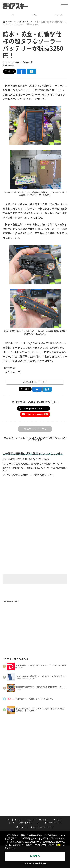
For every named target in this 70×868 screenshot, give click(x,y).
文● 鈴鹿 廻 (9, 65)
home (7, 22)
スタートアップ (26, 823)
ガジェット (23, 22)
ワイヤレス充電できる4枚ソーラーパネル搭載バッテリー (28, 475)
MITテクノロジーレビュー (42, 827)
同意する (35, 856)
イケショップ (13, 372)
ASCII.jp (21, 827)
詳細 (59, 845)
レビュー (35, 15)
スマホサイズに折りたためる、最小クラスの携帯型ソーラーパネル (33, 464)
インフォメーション (53, 823)
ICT (38, 823)
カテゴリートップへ (35, 429)
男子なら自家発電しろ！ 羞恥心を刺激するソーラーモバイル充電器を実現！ (35, 469)
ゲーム (56, 820)
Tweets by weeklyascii (11, 601)
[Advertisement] (35, 505)
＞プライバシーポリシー (35, 863)
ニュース (31, 820)
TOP (12, 15)
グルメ (12, 823)
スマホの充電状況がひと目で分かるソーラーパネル (26, 459)
